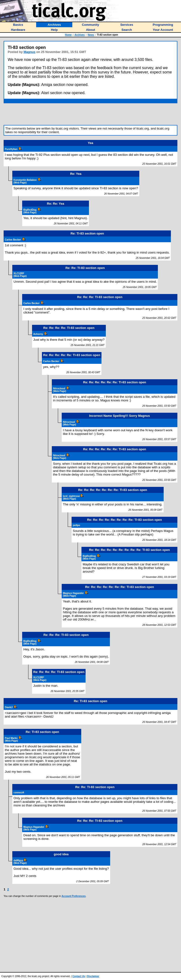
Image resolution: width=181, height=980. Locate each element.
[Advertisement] (91, 114)
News (91, 35)
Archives (80, 35)
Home (68, 35)
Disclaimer (93, 976)
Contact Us (79, 976)
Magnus (30, 52)
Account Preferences (74, 896)
